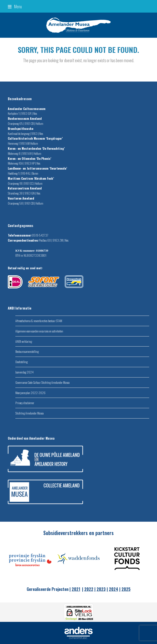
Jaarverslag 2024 (24, 372)
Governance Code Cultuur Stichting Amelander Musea (42, 382)
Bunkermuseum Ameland (25, 118)
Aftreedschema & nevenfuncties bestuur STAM (39, 321)
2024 (114, 589)
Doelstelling (22, 362)
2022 (89, 589)
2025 (126, 589)
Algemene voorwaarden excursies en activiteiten (39, 331)
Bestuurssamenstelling (27, 351)
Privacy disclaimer (25, 403)
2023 (101, 589)
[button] (15, 6)
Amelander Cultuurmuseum (27, 109)
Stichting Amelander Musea (29, 413)
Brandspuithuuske (21, 128)
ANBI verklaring (24, 341)
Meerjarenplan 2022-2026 (30, 393)
